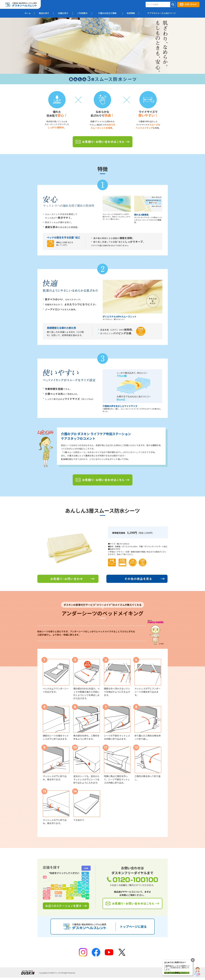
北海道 (86, 868)
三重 (72, 895)
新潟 (81, 883)
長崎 (45, 892)
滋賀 (72, 892)
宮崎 (48, 895)
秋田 (83, 876)
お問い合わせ (191, 4)
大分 (48, 892)
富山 (76, 883)
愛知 (76, 895)
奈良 (68, 895)
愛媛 (56, 893)
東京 (83, 892)
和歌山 (70, 898)
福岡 (48, 889)
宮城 (87, 879)
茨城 (87, 890)
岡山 (60, 889)
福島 (87, 883)
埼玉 (83, 889)
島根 (56, 886)
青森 (85, 873)
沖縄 (45, 877)
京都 (70, 889)
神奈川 (83, 895)
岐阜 (76, 890)
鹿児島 (46, 898)
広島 (56, 889)
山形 (83, 879)
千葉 (87, 896)
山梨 (79, 892)
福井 (72, 886)
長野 (79, 887)
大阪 (68, 892)
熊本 (45, 895)
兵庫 (64, 887)
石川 (76, 886)
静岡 (79, 895)
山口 (52, 887)
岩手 (87, 876)
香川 (60, 893)
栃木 (87, 886)
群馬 (83, 886)
